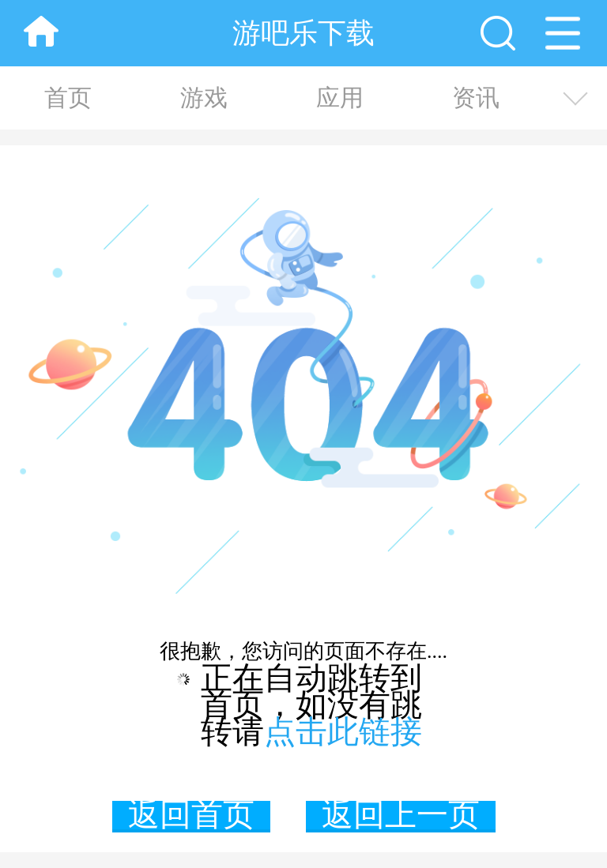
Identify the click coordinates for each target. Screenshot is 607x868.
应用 (340, 98)
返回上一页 (401, 817)
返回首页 (191, 817)
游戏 (204, 98)
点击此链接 (343, 732)
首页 (68, 98)
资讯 (476, 98)
